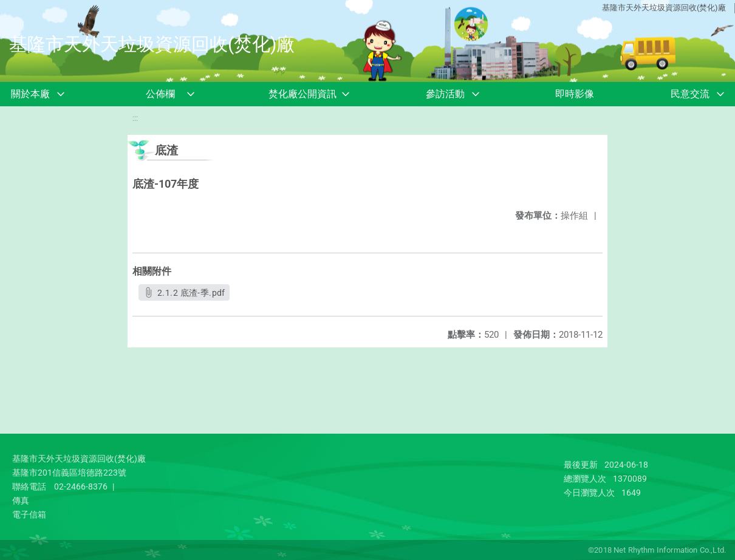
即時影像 (575, 94)
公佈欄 (160, 94)
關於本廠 (30, 94)
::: (135, 118)
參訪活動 (445, 94)
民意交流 (690, 94)
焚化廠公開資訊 (303, 94)
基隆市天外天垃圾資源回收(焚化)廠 (664, 8)
